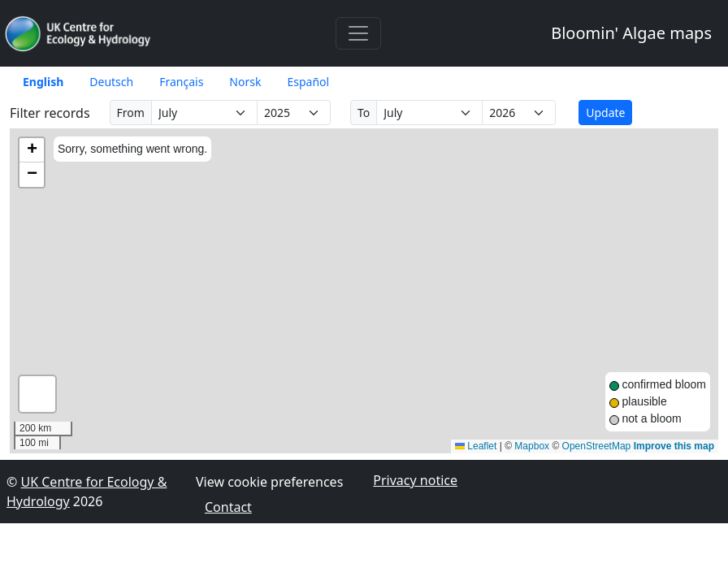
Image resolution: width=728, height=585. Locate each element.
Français (181, 82)
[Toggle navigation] (358, 33)
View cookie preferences (269, 482)
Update (605, 113)
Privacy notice (415, 480)
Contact (228, 507)
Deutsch (111, 82)
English (43, 82)
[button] (32, 150)
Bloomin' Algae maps (631, 33)
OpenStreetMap (597, 446)
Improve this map (674, 446)
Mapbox (532, 446)
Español (308, 82)
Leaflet (476, 446)
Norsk (245, 82)
